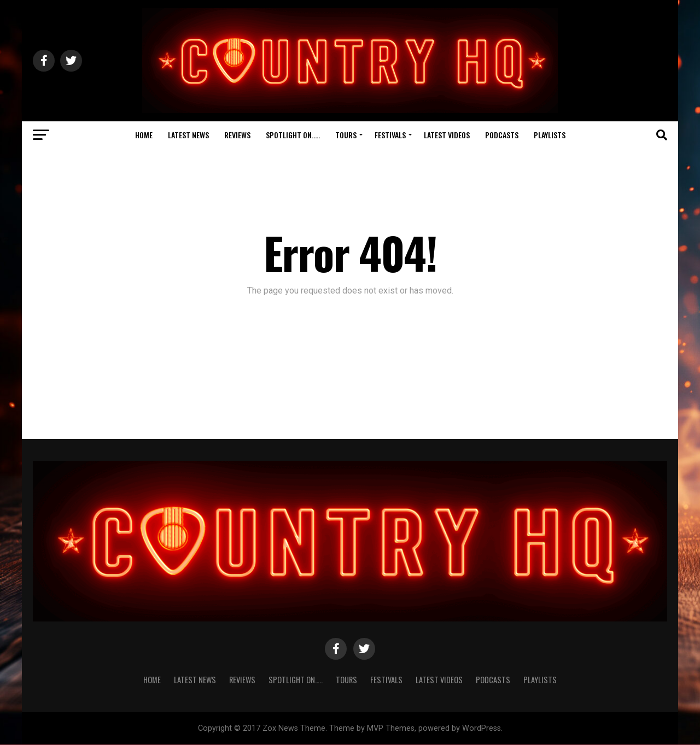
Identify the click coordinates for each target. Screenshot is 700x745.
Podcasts (502, 135)
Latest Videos (447, 135)
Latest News (188, 135)
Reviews (237, 135)
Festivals (390, 135)
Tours (346, 135)
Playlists (550, 135)
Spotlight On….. (293, 135)
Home (144, 135)
